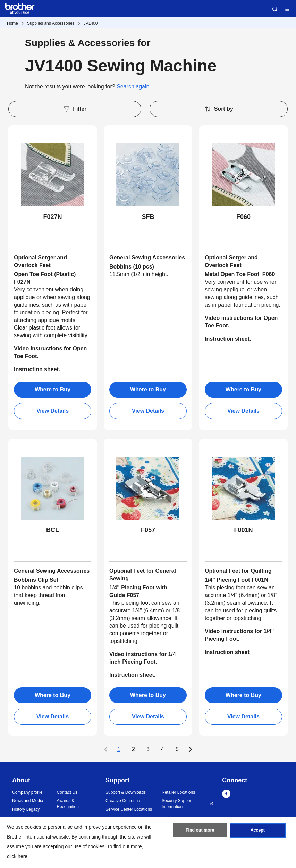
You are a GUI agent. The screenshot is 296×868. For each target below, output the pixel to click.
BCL (53, 530)
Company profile (27, 792)
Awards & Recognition (67, 804)
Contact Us (67, 792)
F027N (52, 217)
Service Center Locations (129, 809)
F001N (243, 530)
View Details (53, 411)
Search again (133, 87)
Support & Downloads (126, 792)
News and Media (28, 801)
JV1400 (91, 23)
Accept (257, 832)
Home (12, 23)
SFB (148, 217)
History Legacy (26, 809)
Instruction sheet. (37, 369)
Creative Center (120, 801)
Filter (75, 109)
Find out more (200, 832)
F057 (148, 530)
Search (275, 9)
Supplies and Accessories (51, 23)
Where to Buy (53, 389)
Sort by (219, 109)
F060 (243, 217)
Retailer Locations (178, 792)
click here (17, 856)
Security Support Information (177, 804)
